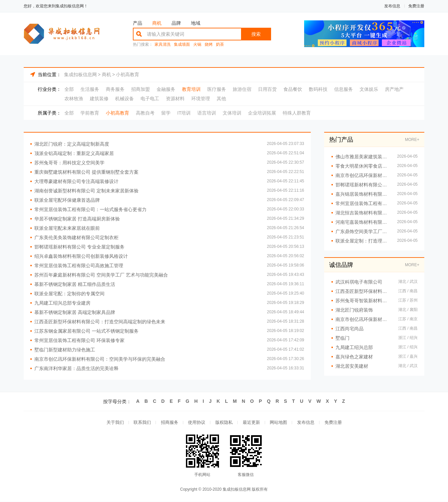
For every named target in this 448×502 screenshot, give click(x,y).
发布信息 (392, 6)
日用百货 (267, 89)
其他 (221, 99)
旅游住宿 (242, 89)
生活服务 (90, 89)
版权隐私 (224, 423)
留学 (166, 113)
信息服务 (344, 89)
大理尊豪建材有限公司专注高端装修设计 (76, 181)
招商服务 (169, 423)
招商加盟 (141, 89)
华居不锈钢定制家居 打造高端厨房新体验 (77, 219)
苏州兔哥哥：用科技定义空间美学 (69, 163)
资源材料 (175, 99)
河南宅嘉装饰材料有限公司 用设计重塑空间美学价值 (363, 222)
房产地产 (394, 89)
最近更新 (251, 423)
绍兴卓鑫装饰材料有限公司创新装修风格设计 (81, 256)
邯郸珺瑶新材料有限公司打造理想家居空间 (363, 185)
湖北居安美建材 (352, 366)
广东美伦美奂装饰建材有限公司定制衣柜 (76, 237)
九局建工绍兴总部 (354, 347)
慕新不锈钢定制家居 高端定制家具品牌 (75, 312)
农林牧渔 (74, 99)
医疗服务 (217, 89)
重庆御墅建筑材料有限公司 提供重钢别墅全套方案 (86, 172)
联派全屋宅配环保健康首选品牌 (67, 200)
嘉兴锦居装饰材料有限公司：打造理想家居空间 (363, 194)
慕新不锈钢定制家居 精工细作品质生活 (75, 284)
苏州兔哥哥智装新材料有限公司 (364, 301)
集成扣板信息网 (80, 74)
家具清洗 (163, 45)
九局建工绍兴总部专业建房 (62, 303)
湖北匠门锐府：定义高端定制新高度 (72, 144)
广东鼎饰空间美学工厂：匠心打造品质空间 (363, 231)
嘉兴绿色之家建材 (354, 357)
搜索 (256, 34)
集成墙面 (182, 45)
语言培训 (207, 113)
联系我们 (142, 423)
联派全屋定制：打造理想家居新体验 (363, 241)
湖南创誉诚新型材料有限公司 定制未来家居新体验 (86, 191)
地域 (196, 23)
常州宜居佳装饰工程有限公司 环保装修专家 (79, 340)
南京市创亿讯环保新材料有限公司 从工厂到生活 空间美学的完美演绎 (363, 175)
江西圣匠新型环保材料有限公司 (364, 291)
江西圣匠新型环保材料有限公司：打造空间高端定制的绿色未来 (100, 322)
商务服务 (115, 89)
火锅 (197, 45)
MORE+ (412, 140)
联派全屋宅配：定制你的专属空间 (69, 294)
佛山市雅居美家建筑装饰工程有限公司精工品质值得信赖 (363, 157)
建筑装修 (99, 99)
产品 (138, 23)
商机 (157, 23)
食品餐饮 (293, 89)
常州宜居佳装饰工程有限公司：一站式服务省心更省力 (90, 209)
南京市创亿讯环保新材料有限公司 (364, 319)
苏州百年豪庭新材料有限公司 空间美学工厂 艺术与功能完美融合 (101, 275)
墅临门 (343, 338)
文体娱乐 (369, 89)
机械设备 (125, 99)
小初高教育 (128, 74)
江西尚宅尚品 (350, 329)
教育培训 (191, 89)
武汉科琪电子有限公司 (359, 282)
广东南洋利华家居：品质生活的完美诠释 (76, 368)
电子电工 (150, 99)
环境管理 (201, 99)
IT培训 (184, 113)
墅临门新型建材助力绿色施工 (65, 350)
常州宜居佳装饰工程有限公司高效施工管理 (79, 266)
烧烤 (209, 45)
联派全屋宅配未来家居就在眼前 (67, 228)
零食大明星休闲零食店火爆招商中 (363, 166)
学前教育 (90, 113)
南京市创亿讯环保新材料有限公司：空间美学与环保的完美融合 (100, 359)
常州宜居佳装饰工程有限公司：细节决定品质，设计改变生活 (363, 203)
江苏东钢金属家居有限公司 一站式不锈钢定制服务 (86, 331)
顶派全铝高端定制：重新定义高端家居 (74, 153)
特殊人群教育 (297, 113)
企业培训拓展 (262, 113)
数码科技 (318, 89)
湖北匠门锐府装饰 (354, 310)
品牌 (176, 23)
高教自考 (145, 113)
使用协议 (197, 423)
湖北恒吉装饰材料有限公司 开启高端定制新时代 (363, 213)
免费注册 (416, 6)
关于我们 (115, 423)
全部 (69, 89)
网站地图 (279, 423)
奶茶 (220, 45)
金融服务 (166, 89)
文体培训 (232, 113)
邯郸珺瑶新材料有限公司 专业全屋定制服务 (79, 247)
